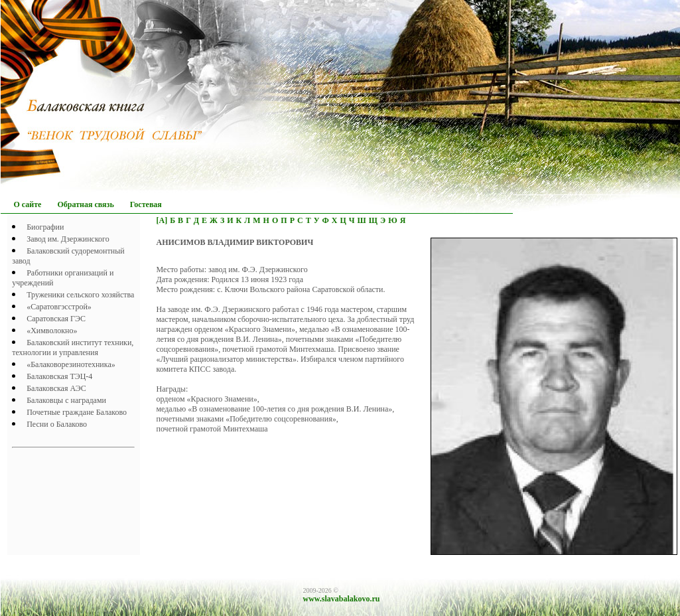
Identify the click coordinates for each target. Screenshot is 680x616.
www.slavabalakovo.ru (342, 599)
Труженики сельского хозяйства (80, 295)
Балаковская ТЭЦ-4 (59, 376)
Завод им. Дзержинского (68, 239)
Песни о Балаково (57, 424)
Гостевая (146, 204)
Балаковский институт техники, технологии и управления (73, 347)
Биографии (45, 227)
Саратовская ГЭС (56, 319)
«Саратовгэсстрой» (59, 307)
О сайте (28, 204)
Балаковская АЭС (56, 388)
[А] (162, 220)
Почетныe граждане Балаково (77, 412)
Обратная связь (85, 204)
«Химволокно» (52, 331)
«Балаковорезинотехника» (71, 364)
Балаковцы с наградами (66, 400)
